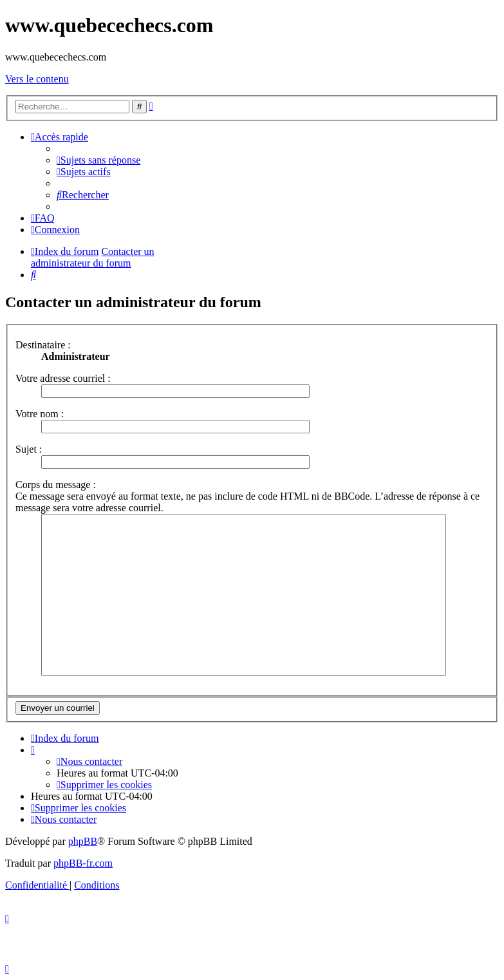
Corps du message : (56, 485)
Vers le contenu (37, 79)
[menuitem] (98, 160)
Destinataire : (43, 345)
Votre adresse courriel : (63, 378)
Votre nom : (40, 414)
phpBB (83, 841)
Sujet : (29, 449)
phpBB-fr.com (83, 863)
